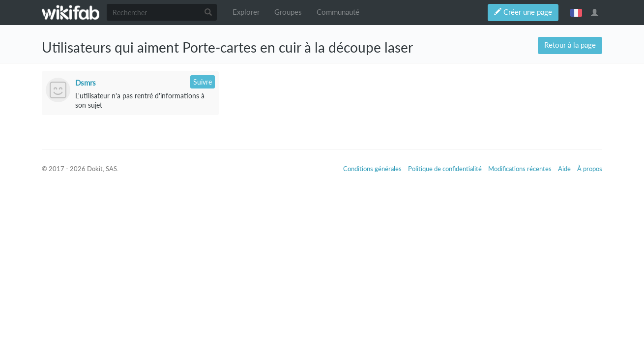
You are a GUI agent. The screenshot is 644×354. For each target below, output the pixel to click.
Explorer (246, 12)
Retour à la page (570, 45)
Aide (564, 169)
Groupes (288, 12)
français (576, 12)
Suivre (203, 82)
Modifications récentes (520, 169)
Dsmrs (86, 83)
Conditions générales (372, 169)
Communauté (338, 12)
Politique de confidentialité (445, 169)
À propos (590, 169)
